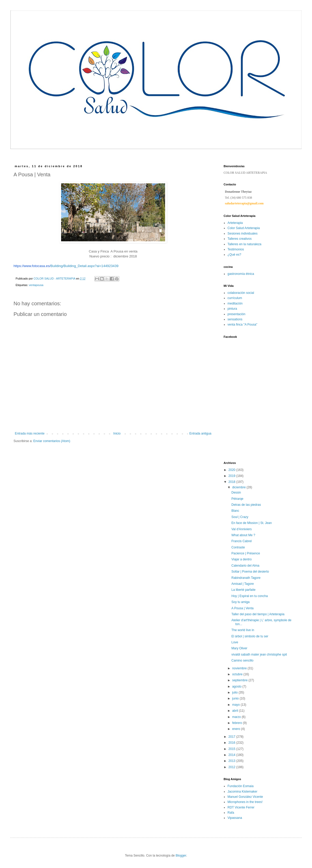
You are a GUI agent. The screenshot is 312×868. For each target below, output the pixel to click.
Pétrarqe (237, 499)
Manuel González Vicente (245, 797)
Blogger (181, 856)
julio (235, 692)
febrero (238, 723)
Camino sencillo (242, 660)
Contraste (238, 547)
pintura (232, 309)
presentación (236, 314)
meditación (235, 303)
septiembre (240, 680)
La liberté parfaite (243, 590)
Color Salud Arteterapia (244, 228)
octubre (238, 674)
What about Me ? (243, 535)
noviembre (240, 668)
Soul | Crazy (240, 517)
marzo (237, 717)
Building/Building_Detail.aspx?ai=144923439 (66, 266)
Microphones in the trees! (245, 802)
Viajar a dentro (242, 559)
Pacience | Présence (246, 553)
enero (237, 729)
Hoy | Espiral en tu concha (250, 596)
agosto (237, 686)
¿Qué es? (234, 255)
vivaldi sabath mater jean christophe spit (259, 655)
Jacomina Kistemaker (242, 792)
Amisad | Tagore (243, 584)
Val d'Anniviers (242, 529)
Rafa (231, 813)
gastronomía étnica (241, 274)
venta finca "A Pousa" (242, 325)
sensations (235, 319)
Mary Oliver (239, 648)
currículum (235, 298)
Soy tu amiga (240, 602)
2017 (232, 737)
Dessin (236, 493)
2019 (232, 476)
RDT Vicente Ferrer (241, 807)
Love (235, 642)
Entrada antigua (200, 433)
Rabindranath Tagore (246, 578)
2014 (232, 755)
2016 (232, 743)
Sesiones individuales (242, 234)
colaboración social (241, 293)
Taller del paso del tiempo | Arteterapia (258, 614)
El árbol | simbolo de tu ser (250, 636)
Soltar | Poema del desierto (250, 572)
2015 (232, 749)
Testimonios (236, 249)
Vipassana (235, 818)
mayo (236, 705)
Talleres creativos (240, 239)
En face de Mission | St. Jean (252, 523)
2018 (232, 482)
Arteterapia (235, 223)
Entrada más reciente (30, 433)
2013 (232, 761)
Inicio (117, 433)
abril (236, 711)
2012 (232, 767)
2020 (232, 470)
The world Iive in (243, 630)
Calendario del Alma (245, 566)
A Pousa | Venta (242, 608)
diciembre (239, 487)
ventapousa (36, 285)
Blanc (235, 511)
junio (236, 698)
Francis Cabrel (242, 541)
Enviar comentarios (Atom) (52, 441)
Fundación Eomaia (240, 786)
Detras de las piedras (246, 505)
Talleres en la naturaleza (244, 244)
